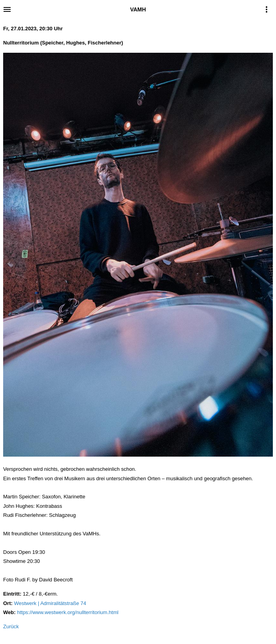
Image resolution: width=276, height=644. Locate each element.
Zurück (11, 626)
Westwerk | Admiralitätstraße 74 (50, 603)
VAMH (138, 9)
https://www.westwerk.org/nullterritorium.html (68, 612)
